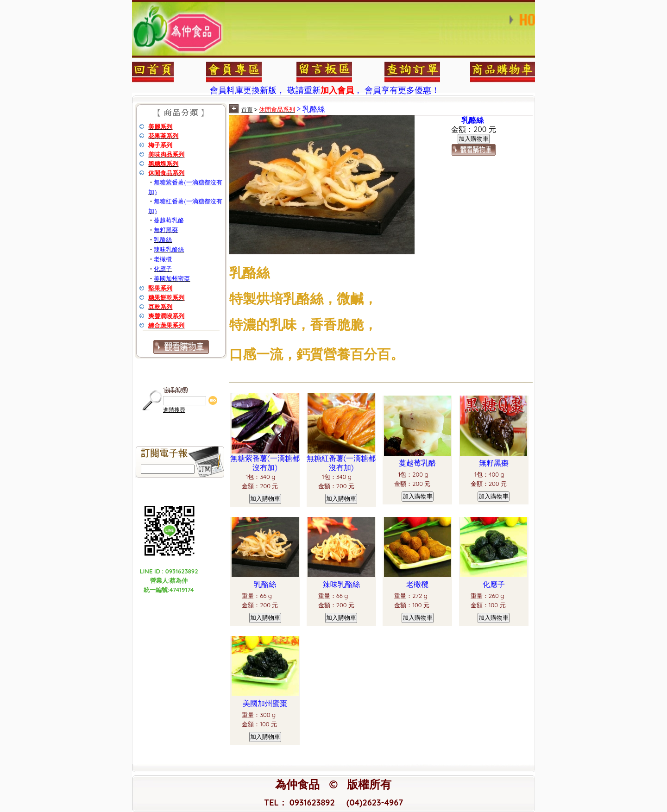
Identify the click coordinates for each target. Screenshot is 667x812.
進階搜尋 (174, 410)
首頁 (247, 110)
